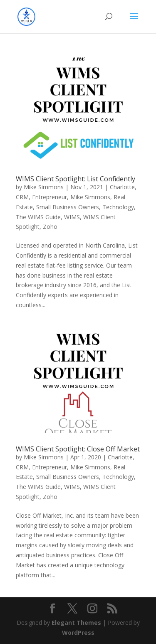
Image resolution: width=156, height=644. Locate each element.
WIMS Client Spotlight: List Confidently (76, 179)
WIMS (72, 217)
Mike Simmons (44, 187)
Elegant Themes (76, 623)
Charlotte (122, 187)
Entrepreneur (50, 197)
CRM (22, 197)
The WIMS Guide (38, 217)
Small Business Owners (68, 207)
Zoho (50, 227)
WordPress (78, 633)
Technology (118, 207)
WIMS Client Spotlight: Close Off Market (78, 449)
